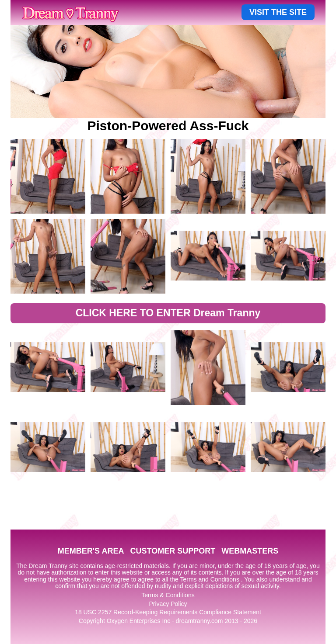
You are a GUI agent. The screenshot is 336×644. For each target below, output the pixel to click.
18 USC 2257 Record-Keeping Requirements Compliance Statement (168, 612)
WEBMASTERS (250, 551)
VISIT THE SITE (278, 12)
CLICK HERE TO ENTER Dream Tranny (168, 313)
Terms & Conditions (168, 595)
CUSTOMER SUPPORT (173, 551)
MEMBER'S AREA (91, 551)
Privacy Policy (168, 604)
